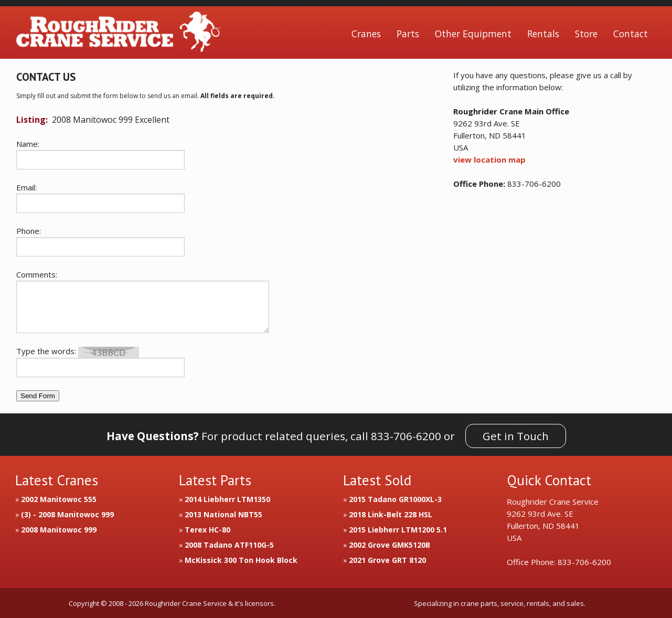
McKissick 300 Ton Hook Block (241, 560)
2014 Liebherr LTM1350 (227, 499)
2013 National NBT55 (223, 514)
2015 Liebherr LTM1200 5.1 (398, 530)
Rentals (543, 34)
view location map (489, 159)
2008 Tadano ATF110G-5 (229, 545)
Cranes (366, 34)
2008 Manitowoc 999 (59, 530)
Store (586, 34)
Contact (631, 34)
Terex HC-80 (207, 530)
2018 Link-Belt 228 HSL (391, 514)
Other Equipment (473, 34)
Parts (408, 34)
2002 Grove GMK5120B (390, 545)
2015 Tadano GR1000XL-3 (395, 499)
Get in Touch (516, 436)
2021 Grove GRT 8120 (387, 560)
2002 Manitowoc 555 (59, 499)
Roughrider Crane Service (119, 34)
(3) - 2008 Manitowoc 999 (67, 514)
